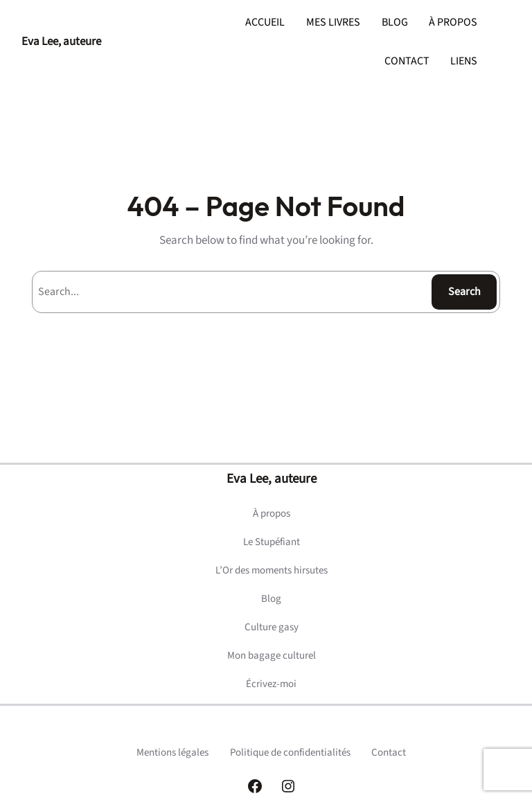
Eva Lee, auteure (61, 42)
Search (464, 292)
